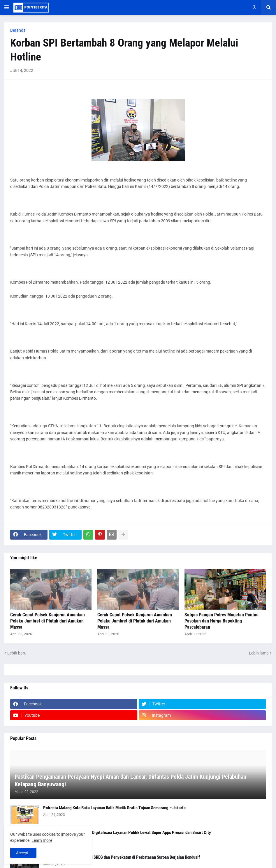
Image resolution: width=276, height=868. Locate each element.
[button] (7, 8)
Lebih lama (259, 653)
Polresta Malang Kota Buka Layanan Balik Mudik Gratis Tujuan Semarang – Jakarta (114, 808)
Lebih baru (17, 653)
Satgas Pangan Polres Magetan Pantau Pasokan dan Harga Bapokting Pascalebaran (221, 621)
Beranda (18, 30)
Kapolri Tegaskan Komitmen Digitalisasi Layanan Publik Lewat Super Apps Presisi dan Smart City (127, 833)
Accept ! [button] (23, 853)
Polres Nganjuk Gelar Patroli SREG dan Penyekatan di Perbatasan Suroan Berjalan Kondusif (122, 857)
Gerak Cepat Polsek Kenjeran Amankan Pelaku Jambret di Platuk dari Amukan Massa (48, 621)
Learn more (42, 840)
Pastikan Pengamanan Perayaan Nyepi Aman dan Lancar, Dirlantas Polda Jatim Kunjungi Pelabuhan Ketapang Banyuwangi (130, 780)
